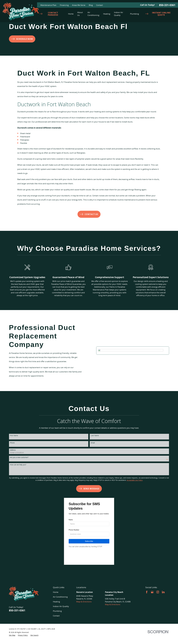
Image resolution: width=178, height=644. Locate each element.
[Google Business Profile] (152, 592)
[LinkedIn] (163, 592)
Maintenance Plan (48, 5)
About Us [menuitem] (80, 14)
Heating (56, 602)
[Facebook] (147, 592)
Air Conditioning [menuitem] (93, 14)
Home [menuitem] (71, 14)
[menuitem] (12, 635)
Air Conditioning (60, 597)
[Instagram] (158, 592)
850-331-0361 (167, 5)
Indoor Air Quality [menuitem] (119, 14)
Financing (64, 5)
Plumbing (57, 611)
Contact (99, 5)
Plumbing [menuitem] (135, 14)
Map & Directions (84, 602)
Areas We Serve (79, 5)
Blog (91, 5)
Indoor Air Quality (61, 606)
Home (56, 592)
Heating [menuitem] (107, 14)
